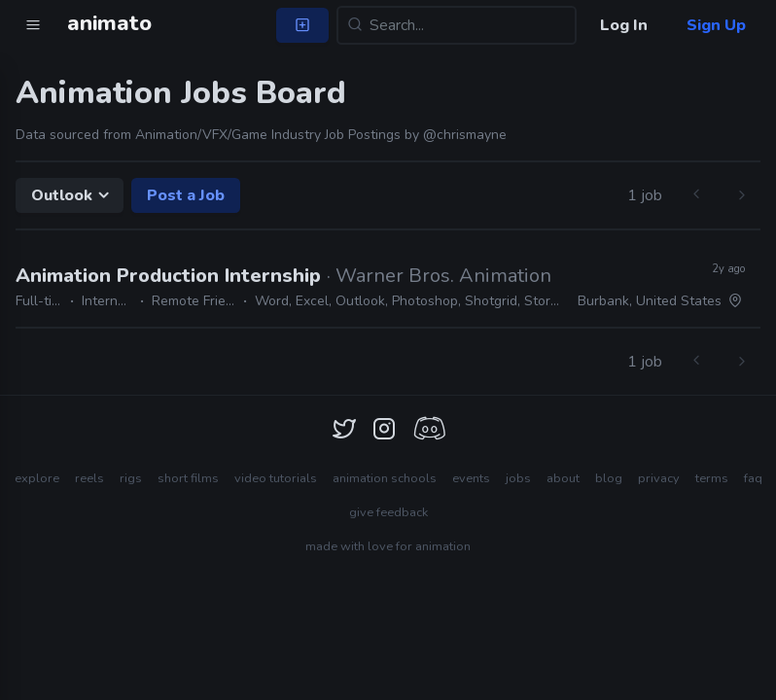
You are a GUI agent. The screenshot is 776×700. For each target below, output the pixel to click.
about (563, 478)
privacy (659, 478)
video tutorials (276, 478)
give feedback (388, 512)
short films (188, 478)
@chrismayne (465, 135)
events (471, 478)
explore (37, 478)
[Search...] (457, 25)
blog (609, 478)
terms (712, 478)
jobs (518, 478)
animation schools (385, 478)
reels (89, 478)
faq (753, 478)
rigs (131, 478)
